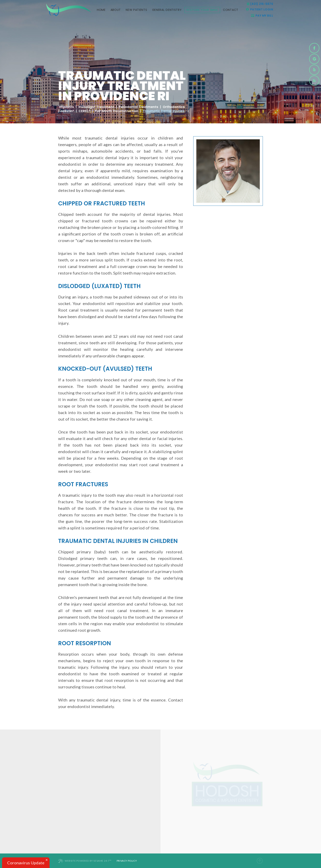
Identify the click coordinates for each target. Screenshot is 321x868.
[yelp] (314, 70)
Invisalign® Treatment (96, 107)
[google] (314, 59)
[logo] (69, 10)
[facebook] (314, 48)
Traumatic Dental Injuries (163, 111)
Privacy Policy (127, 861)
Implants (67, 107)
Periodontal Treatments (138, 107)
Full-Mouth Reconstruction (117, 111)
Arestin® (67, 111)
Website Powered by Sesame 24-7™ (85, 861)
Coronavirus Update (26, 863)
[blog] (314, 81)
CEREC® (85, 111)
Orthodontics (174, 107)
